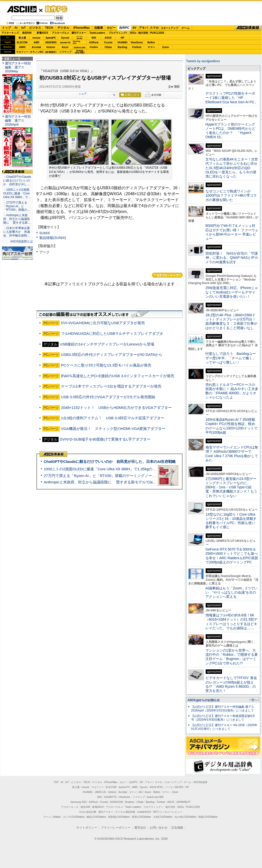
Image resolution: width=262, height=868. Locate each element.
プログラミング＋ (153, 807)
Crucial (108, 42)
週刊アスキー (79, 33)
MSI (94, 38)
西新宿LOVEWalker (119, 817)
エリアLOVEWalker (74, 817)
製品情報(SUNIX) (53, 238)
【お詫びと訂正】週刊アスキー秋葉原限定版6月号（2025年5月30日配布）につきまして (223, 718)
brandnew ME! (80, 52)
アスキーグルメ (61, 33)
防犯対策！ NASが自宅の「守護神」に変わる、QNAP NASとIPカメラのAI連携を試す (232, 258)
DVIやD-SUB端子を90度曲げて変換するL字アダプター (105, 439)
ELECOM (22, 42)
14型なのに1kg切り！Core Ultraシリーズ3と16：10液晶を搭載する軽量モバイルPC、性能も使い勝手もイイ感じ (231, 521)
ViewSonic (137, 42)
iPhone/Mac (82, 28)
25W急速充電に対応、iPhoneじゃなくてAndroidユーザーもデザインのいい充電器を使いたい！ (232, 292)
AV (134, 28)
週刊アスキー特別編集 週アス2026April (18, 120)
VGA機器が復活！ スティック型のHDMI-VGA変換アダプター (113, 429)
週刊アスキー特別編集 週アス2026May (18, 67)
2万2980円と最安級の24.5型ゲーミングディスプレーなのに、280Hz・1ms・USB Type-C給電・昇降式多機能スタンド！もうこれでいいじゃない (231, 487)
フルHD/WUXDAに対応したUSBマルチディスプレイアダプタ (112, 333)
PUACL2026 (157, 33)
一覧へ (253, 700)
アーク (44, 252)
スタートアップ (169, 28)
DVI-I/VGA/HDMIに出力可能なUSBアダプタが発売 (103, 323)
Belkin (151, 42)
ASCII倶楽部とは (22, 241)
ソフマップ (65, 52)
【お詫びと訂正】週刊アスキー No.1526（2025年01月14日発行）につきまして (224, 727)
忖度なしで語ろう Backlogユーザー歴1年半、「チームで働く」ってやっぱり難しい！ (231, 358)
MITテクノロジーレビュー (168, 812)
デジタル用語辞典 (125, 812)
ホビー (111, 28)
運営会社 (140, 828)
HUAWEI (123, 42)
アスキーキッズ (10, 33)
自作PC (55, 9)
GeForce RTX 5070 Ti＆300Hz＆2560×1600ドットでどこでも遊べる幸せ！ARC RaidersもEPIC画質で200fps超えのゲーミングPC (232, 556)
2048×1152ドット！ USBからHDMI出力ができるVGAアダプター (116, 408)
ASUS (108, 38)
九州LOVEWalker (163, 817)
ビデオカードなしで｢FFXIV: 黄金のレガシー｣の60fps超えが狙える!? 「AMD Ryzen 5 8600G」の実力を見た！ (231, 684)
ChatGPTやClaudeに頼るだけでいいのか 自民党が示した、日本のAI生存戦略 (110, 461)
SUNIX (45, 233)
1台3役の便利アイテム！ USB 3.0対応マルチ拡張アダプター (113, 418)
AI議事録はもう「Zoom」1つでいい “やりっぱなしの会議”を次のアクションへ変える (231, 592)
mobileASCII (144, 812)
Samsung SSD (79, 802)
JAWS (22, 47)
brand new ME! (155, 797)
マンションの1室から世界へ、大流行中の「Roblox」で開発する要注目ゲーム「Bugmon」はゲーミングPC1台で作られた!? (232, 657)
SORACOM (116, 802)
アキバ (143, 28)
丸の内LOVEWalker (186, 817)
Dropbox (94, 47)
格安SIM (27, 33)
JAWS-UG (100, 792)
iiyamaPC (51, 38)
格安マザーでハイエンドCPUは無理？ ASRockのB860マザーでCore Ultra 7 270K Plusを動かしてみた (232, 454)
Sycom (65, 38)
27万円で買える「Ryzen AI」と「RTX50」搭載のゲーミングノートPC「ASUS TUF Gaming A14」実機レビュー (137, 476)
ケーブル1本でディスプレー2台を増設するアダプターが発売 (111, 386)
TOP (56, 782)
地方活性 (143, 33)
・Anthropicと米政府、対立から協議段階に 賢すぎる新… (17, 219)
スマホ (154, 28)
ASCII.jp (22, 9)
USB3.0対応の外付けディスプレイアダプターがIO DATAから (112, 355)
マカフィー (22, 52)
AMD (36, 42)
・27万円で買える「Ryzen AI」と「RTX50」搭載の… (17, 206)
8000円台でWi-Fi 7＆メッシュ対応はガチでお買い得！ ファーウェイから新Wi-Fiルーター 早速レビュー (232, 232)
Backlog (122, 47)
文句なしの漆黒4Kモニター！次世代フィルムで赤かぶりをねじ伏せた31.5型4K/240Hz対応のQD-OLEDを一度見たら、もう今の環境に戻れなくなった (232, 168)
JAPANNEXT (51, 52)
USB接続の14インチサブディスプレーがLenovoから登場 (107, 344)
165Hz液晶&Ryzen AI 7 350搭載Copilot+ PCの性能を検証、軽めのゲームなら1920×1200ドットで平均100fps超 (231, 426)
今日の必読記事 (87, 812)
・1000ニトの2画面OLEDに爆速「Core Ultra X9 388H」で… (17, 193)
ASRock (94, 42)
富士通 (22, 38)
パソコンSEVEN (80, 38)
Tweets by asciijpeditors (203, 61)
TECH (49, 28)
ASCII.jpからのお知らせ (204, 700)
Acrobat (37, 47)
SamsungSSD (76, 42)
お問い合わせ (159, 828)
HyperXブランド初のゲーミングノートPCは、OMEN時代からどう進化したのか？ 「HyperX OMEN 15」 (230, 131)
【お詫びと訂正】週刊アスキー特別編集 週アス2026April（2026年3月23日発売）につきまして (223, 709)
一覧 (113, 95)
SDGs (133, 33)
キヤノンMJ (37, 52)
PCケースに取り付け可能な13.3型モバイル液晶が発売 (106, 365)
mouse (36, 38)
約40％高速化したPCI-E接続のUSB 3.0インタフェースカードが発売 (118, 376)
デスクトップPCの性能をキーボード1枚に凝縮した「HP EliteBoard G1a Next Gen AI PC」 (232, 98)
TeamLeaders (97, 33)
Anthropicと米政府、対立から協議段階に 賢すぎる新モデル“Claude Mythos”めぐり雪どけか (121, 482)
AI (16, 28)
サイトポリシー (87, 828)
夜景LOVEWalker (142, 817)
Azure (65, 47)
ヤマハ (151, 47)
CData (108, 47)
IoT (23, 28)
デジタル (63, 28)
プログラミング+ (118, 33)
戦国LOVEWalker (208, 817)
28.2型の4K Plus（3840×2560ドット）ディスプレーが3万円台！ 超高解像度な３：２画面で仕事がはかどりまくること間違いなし (231, 321)
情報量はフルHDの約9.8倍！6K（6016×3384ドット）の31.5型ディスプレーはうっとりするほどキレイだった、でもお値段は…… (231, 622)
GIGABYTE (65, 43)
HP (123, 38)
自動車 (99, 28)
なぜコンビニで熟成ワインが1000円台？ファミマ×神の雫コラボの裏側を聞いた (231, 196)
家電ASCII (42, 33)
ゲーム (186, 28)
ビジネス (35, 28)
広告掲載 (177, 828)
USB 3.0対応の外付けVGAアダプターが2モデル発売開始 (108, 397)
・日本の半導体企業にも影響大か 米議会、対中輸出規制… (17, 232)
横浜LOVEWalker (96, 817)
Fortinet (137, 47)
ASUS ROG (51, 42)
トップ (6, 28)
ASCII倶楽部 (248, 28)
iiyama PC (124, 787)
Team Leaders (133, 807)
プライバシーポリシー (116, 828)
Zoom (165, 47)
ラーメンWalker (52, 817)
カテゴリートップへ (167, 275)
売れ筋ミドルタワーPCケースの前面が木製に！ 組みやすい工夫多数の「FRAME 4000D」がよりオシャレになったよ (232, 391)
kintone (51, 47)
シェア (83, 94)
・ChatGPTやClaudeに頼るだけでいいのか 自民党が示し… (17, 181)
